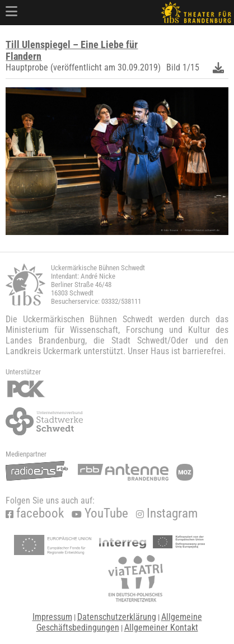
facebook (35, 513)
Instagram (167, 513)
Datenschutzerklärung (117, 617)
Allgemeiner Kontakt (161, 627)
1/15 (191, 67)
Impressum (52, 617)
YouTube (100, 513)
